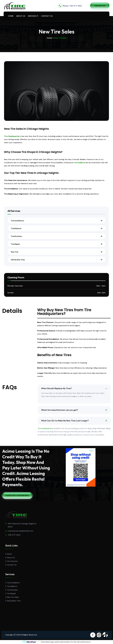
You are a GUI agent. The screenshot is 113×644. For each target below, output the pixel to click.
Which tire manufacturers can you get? (59, 410)
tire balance (80, 163)
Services (32, 16)
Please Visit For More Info (17, 496)
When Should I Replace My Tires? (56, 388)
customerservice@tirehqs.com (21, 531)
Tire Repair (15, 244)
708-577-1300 (76, 6)
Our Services (12, 561)
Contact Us (100, 6)
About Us (21, 16)
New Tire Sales (13, 597)
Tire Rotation (16, 236)
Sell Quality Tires (18, 260)
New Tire (14, 252)
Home (11, 16)
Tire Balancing (10, 194)
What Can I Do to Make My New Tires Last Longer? (65, 421)
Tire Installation (17, 221)
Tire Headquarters (12, 136)
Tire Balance (16, 228)
